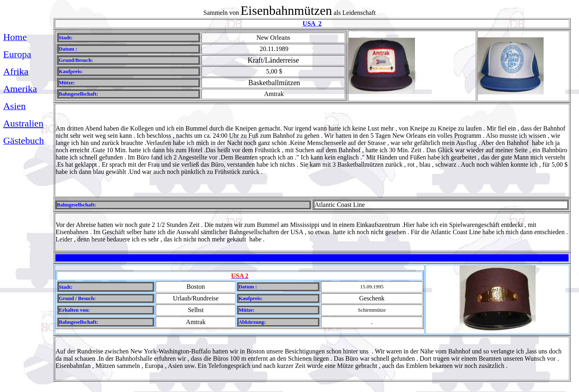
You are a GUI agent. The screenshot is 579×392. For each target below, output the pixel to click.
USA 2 (312, 23)
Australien (23, 123)
